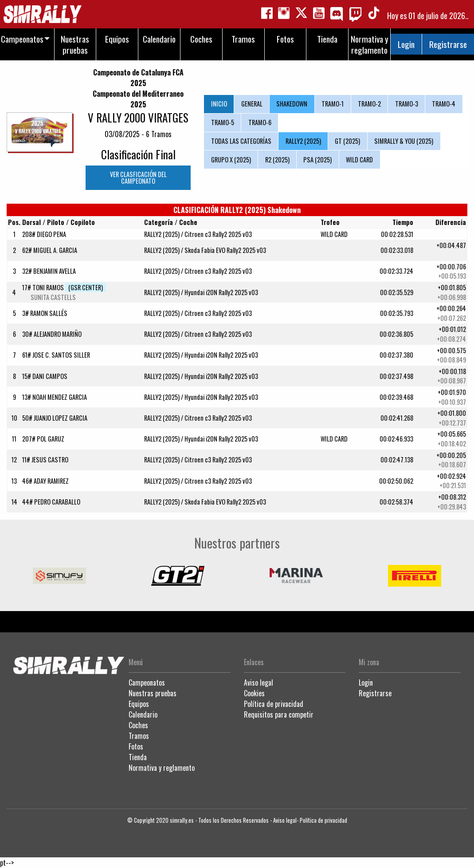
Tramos (139, 736)
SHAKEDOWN (292, 104)
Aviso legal (259, 683)
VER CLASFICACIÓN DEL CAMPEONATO (138, 177)
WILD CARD (359, 160)
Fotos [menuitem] (285, 39)
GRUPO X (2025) (231, 160)
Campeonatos (147, 683)
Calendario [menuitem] (159, 39)
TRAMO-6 (260, 122)
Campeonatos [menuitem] (22, 39)
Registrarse (448, 44)
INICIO (219, 104)
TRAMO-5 (223, 122)
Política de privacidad (274, 704)
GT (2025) (347, 141)
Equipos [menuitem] (117, 39)
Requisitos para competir (279, 714)
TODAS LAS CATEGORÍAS (241, 141)
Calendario (143, 714)
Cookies (254, 693)
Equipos (139, 704)
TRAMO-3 (407, 104)
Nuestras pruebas (153, 693)
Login (406, 44)
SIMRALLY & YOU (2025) (404, 141)
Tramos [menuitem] (243, 39)
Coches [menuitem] (201, 39)
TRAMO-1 (333, 104)
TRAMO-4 (444, 104)
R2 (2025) (277, 160)
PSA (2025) (317, 160)
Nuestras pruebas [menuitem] (75, 44)
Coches (138, 725)
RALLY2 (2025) (303, 141)
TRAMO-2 (369, 104)
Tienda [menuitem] (327, 39)
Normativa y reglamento (162, 768)
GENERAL (252, 104)
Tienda (138, 757)
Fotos (136, 746)
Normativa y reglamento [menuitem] (370, 44)
